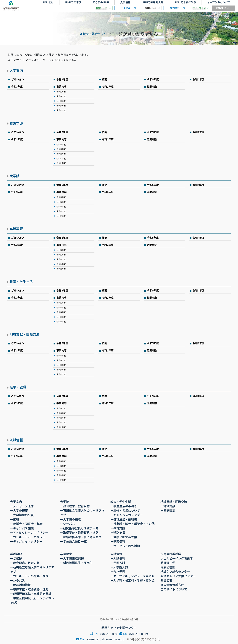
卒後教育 (16, 229)
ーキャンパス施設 (22, 528)
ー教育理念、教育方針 (25, 563)
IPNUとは (48, 2)
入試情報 (125, 2)
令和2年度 (61, 110)
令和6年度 (62, 79)
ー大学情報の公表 (22, 515)
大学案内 (16, 70)
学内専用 (175, 8)
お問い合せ (101, 8)
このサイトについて (174, 589)
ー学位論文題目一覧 (73, 541)
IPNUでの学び (73, 2)
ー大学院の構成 (70, 519)
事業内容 (61, 86)
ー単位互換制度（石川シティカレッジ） (32, 600)
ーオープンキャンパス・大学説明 (132, 576)
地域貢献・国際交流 (24, 334)
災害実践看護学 (171, 554)
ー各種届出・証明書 (124, 519)
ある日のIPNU (101, 2)
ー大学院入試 (119, 567)
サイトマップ (199, 8)
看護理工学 (168, 563)
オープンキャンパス (219, 2)
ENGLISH (223, 8)
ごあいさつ (17, 79)
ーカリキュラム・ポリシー (28, 537)
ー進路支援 (118, 532)
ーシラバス (68, 524)
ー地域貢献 (168, 506)
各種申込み (150, 8)
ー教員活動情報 (20, 585)
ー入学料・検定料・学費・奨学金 (133, 580)
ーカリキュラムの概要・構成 (29, 576)
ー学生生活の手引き (124, 506)
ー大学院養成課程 (72, 558)
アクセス (126, 8)
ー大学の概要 (19, 510)
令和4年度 (198, 79)
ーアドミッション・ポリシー (29, 532)
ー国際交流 (168, 510)
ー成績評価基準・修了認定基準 (81, 537)
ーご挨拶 (16, 558)
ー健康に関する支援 (124, 537)
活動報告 (152, 86)
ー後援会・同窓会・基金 (26, 524)
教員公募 (166, 580)
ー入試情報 (118, 558)
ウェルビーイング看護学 (177, 558)
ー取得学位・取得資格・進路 (79, 532)
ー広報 (15, 519)
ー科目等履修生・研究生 (76, 563)
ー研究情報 (118, 541)
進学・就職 (18, 387)
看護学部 (16, 123)
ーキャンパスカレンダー (127, 515)
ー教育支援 (118, 528)
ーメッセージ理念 (22, 506)
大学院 (15, 176)
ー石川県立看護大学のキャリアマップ (82, 513)
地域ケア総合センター (95, 34)
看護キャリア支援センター (178, 576)
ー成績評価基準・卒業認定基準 (31, 594)
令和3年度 (17, 86)
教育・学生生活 (21, 281)
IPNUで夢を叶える (153, 2)
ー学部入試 (118, 563)
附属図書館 (168, 567)
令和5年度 (153, 79)
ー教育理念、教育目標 (75, 506)
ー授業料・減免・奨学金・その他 (133, 524)
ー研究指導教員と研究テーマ (79, 528)
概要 (104, 79)
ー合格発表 (118, 572)
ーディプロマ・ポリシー (26, 541)
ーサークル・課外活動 (125, 546)
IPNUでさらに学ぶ (185, 2)
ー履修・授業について (125, 510)
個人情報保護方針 (172, 585)
